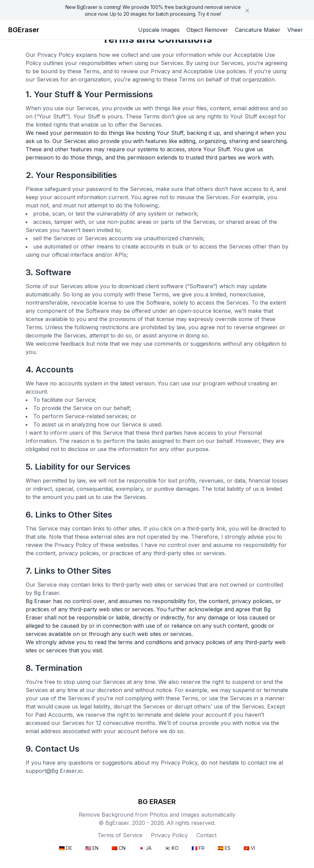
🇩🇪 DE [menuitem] (66, 848)
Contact (206, 835)
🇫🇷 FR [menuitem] (198, 848)
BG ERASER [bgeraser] (157, 802)
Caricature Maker (258, 30)
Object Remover (207, 30)
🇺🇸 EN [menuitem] (92, 848)
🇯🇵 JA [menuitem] (145, 848)
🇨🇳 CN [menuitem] (119, 848)
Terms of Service (120, 835)
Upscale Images (159, 30)
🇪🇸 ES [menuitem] (224, 848)
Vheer (295, 30)
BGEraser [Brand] (24, 30)
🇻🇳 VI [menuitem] (249, 848)
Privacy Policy (169, 835)
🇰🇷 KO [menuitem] (172, 848)
